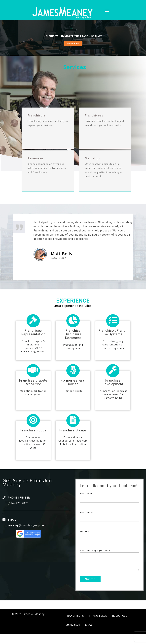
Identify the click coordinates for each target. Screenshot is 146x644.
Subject (110, 544)
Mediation (73, 636)
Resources (120, 626)
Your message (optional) (110, 571)
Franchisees (98, 626)
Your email (110, 525)
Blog (89, 636)
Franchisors (75, 626)
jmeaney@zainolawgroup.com (27, 536)
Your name (110, 506)
